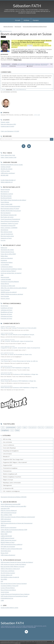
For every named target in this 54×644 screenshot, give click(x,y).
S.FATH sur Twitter (5, 171)
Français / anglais (5, 122)
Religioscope (4, 248)
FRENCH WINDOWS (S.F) (7, 182)
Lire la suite (37, 115)
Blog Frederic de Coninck (7, 217)
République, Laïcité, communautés (12, 483)
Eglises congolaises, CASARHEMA (9, 228)
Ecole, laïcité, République (9, 448)
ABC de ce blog (7, 439)
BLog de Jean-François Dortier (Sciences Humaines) (14, 584)
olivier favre (37, 65)
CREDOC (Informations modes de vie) (10, 569)
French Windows (5, 202)
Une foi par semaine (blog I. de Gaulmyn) (11, 273)
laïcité (19, 427)
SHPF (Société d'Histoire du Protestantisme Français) (14, 596)
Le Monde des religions (7, 267)
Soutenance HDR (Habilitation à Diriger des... (17, 368)
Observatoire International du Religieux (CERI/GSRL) (14, 497)
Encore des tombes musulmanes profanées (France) (35, 27)
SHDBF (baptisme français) (7, 538)
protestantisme (30, 65)
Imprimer (30, 66)
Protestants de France (6, 318)
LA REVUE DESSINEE (6, 279)
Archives (26, 20)
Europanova (4, 260)
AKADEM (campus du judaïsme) (9, 292)
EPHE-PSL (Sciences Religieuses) (9, 510)
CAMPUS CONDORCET (6, 532)
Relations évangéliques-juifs (10, 474)
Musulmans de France (6, 314)
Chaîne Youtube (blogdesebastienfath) (10, 206)
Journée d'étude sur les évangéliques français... (21, 335)
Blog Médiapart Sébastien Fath (9, 215)
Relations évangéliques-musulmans (12, 477)
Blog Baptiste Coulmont (7, 194)
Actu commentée (22, 64)
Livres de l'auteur (7, 454)
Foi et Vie (3, 240)
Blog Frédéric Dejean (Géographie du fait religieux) (13, 200)
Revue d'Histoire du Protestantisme (10, 221)
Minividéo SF (6, 457)
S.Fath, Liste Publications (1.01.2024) (10, 131)
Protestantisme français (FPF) (8, 226)
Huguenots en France (6, 238)
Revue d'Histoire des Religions (8, 590)
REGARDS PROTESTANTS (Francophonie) (11, 211)
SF (1, 341)
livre (12, 430)
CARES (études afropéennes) (8, 555)
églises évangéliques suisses (19, 65)
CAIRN (2, 600)
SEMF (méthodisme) (6, 519)
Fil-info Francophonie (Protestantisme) (10, 219)
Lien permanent (6, 64)
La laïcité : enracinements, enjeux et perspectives (19, 341)
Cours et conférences (9, 445)
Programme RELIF (8, 465)
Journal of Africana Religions (8, 588)
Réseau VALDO (4, 553)
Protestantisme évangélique (33, 64)
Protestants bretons (6, 521)
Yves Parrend (5, 361)
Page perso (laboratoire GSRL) (8, 124)
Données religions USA (6, 575)
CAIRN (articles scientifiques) (8, 173)
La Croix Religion (5, 265)
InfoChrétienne (4, 230)
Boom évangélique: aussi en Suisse (26, 34)
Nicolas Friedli (9, 89)
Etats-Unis (41, 427)
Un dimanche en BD (8, 488)
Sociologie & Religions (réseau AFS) (10, 586)
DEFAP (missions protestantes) (9, 527)
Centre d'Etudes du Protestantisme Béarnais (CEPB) (14, 530)
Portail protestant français (7, 252)
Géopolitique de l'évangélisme (11, 451)
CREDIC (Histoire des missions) (9, 540)
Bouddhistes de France (7, 312)
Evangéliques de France (7, 308)
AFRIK (2, 275)
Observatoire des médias (7, 250)
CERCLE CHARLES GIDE (7, 204)
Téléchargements (7, 485)
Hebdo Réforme (5, 284)
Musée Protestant (5, 189)
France (17, 430)
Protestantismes (45, 64)
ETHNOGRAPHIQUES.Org (7, 598)
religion (25, 427)
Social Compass (5, 592)
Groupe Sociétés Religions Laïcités (9, 608)
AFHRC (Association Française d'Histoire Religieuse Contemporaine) (18, 517)
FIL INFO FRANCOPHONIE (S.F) (8, 180)
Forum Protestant (5, 290)
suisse (3, 65)
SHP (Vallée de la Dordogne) (8, 547)
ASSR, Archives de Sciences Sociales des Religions (13, 564)
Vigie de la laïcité (5, 277)
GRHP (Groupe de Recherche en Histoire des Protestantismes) (17, 523)
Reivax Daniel (5, 381)
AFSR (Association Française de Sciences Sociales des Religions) (17, 562)
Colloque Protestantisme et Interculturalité (24, 328)
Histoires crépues (5, 298)
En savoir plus (17, 643)
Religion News (4, 256)
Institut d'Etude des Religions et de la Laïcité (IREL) (13, 506)
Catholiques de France (6, 310)
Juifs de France (4, 306)
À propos (36, 20)
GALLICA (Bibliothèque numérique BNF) (11, 504)
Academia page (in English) (7, 126)
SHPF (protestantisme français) (9, 513)
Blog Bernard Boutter (6, 198)
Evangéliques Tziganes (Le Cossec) (9, 223)
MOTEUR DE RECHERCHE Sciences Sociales (12, 165)
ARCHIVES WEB (4, 175)
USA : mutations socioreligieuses (11, 491)
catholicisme (49, 427)
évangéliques (9, 65)
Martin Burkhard (5, 388)
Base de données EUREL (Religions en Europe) (12, 567)
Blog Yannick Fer (5, 192)
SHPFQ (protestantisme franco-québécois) (12, 544)
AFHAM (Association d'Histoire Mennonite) (11, 549)
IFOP (2, 581)
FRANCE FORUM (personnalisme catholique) (12, 294)
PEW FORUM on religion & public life (10, 577)
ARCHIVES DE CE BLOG (7, 169)
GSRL (3, 427)
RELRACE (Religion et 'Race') (8, 542)
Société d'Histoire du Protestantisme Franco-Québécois (15, 594)
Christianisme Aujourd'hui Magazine (10, 282)
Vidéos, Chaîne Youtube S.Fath (9, 157)
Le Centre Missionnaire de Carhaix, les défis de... (24, 361)
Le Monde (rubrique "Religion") (8, 271)
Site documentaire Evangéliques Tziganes (11, 269)
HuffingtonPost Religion (7, 262)
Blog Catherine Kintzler (6, 232)
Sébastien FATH (27, 6)
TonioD (3, 355)
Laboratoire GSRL (5, 508)
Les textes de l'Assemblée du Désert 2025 (19, 355)
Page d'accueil (18, 27)
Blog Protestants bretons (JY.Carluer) (10, 209)
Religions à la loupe (8, 480)
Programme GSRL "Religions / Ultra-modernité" (15, 462)
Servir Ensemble (5, 296)
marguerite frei (5, 348)
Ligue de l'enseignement (7, 234)
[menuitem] (18, 20)
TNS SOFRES (4, 579)
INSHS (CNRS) (4, 534)
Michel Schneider (6, 374)
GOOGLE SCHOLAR (6, 167)
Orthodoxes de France (7, 316)
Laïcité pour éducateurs (7, 258)
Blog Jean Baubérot (6, 213)
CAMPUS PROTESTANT (6, 536)
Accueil (18, 20)
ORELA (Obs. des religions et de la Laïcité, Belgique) (14, 288)
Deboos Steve (5, 328)
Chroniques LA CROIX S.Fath (8, 286)
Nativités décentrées (8, 27)
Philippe (3, 335)
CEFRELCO (3, 525)
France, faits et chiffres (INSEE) (8, 254)
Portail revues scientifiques (8, 571)
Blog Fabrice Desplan (6, 196)
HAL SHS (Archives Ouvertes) (8, 573)
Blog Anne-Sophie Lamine (7, 236)
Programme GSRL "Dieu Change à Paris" (13, 459)
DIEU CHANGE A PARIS (6, 515)
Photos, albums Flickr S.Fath (8, 155)
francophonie (33, 427)
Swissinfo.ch (10, 58)
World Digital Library (6, 551)
